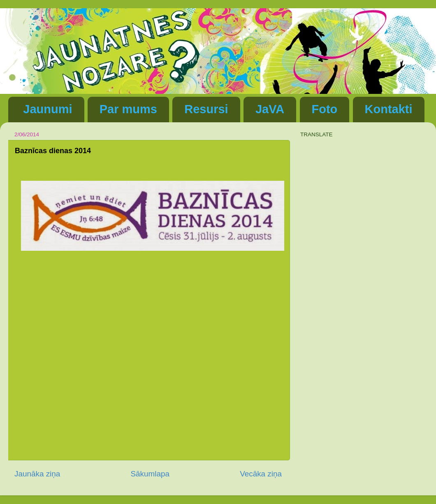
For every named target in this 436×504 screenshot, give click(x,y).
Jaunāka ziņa (37, 474)
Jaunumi (48, 109)
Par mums (128, 109)
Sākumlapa (150, 474)
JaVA (270, 109)
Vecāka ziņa (261, 474)
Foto (325, 109)
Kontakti (389, 109)
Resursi (206, 109)
